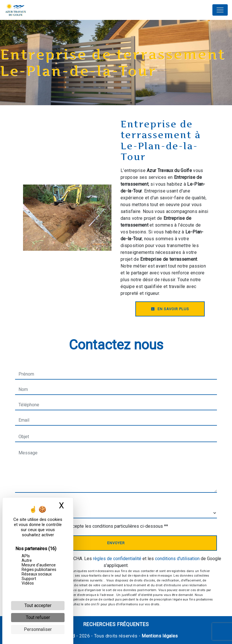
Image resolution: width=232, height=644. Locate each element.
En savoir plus (170, 309)
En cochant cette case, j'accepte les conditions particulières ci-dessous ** (94, 526)
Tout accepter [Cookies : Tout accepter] (38, 605)
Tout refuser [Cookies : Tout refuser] (38, 617)
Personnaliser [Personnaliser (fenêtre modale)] (38, 629)
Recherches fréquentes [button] (116, 624)
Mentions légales (159, 636)
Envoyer (116, 543)
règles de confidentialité (117, 559)
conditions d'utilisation (177, 559)
